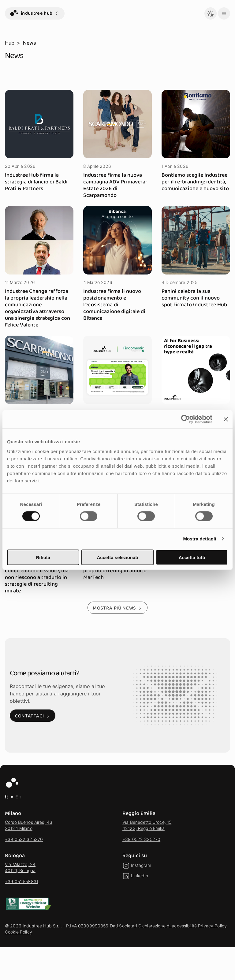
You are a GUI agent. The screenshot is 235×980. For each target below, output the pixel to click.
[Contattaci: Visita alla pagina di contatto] (33, 716)
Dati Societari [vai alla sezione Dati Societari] (123, 926)
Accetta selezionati (117, 557)
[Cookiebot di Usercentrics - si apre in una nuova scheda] (186, 419)
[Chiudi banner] (226, 419)
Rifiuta (43, 557)
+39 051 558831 (22, 881)
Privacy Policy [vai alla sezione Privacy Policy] (212, 926)
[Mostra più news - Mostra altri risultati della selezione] (117, 608)
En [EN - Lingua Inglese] (18, 797)
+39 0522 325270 (24, 839)
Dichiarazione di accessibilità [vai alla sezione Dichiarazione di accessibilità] (168, 926)
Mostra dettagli (200, 539)
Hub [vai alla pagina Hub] (10, 43)
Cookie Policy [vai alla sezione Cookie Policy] (19, 932)
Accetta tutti (192, 557)
